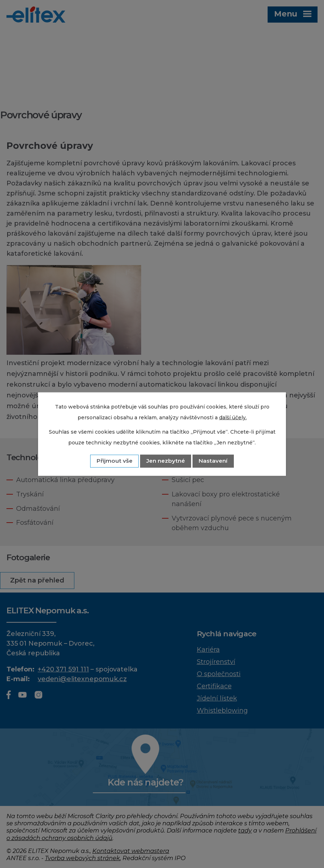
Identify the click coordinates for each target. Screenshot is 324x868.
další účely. (233, 418)
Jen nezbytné (166, 461)
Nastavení (213, 461)
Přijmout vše (115, 461)
